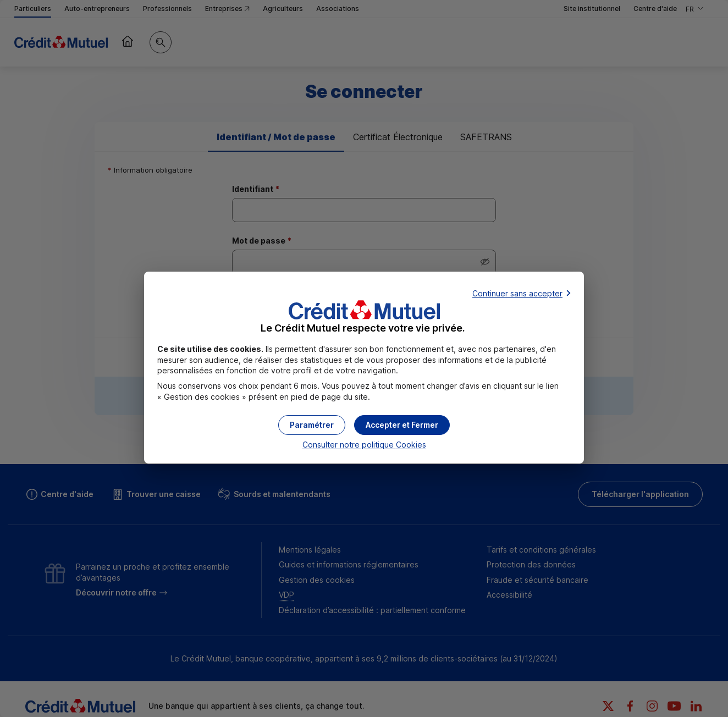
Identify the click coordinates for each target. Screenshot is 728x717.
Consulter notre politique (364, 445)
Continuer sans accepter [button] (517, 293)
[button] (402, 425)
